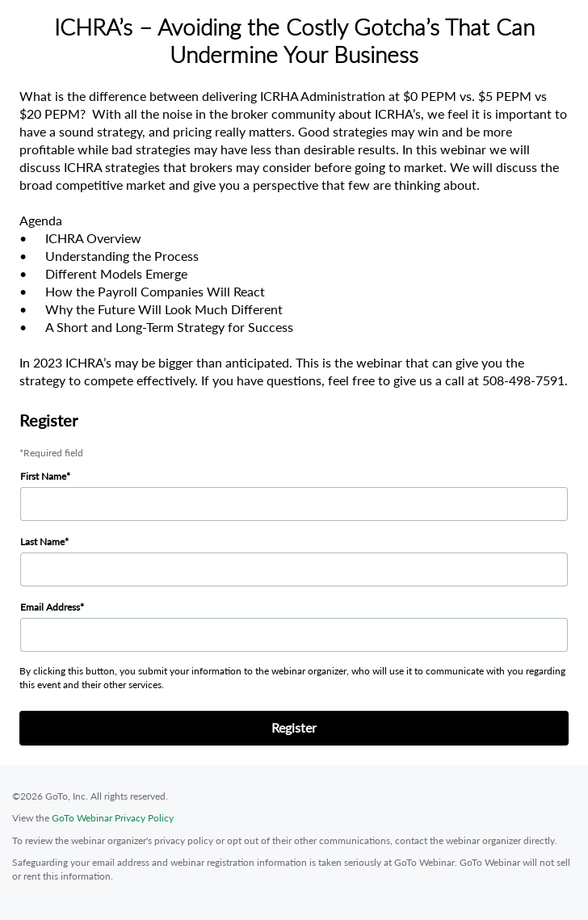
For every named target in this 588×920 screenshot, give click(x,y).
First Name (43, 476)
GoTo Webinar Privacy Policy (113, 818)
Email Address (50, 607)
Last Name (42, 542)
